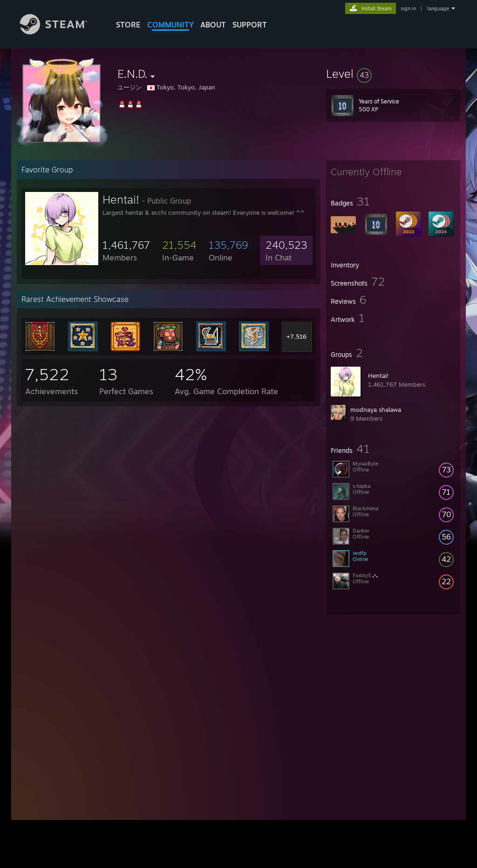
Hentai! (378, 376)
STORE (128, 25)
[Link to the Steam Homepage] (61, 32)
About (213, 25)
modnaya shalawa (376, 410)
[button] (393, 74)
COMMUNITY (170, 25)
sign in (408, 8)
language (438, 8)
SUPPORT (250, 25)
